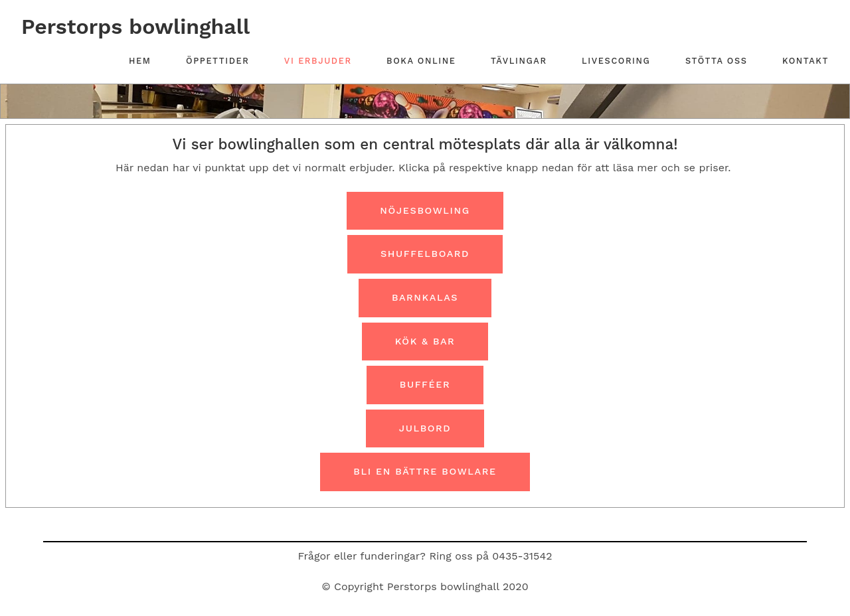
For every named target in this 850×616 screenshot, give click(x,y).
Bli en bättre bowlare (425, 471)
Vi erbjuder (318, 61)
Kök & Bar (425, 341)
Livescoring (616, 61)
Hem (140, 61)
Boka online (421, 61)
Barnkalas (425, 297)
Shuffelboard (425, 254)
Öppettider (217, 61)
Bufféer (425, 384)
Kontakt (806, 61)
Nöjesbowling (425, 210)
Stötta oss (717, 61)
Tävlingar (519, 61)
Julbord (425, 428)
